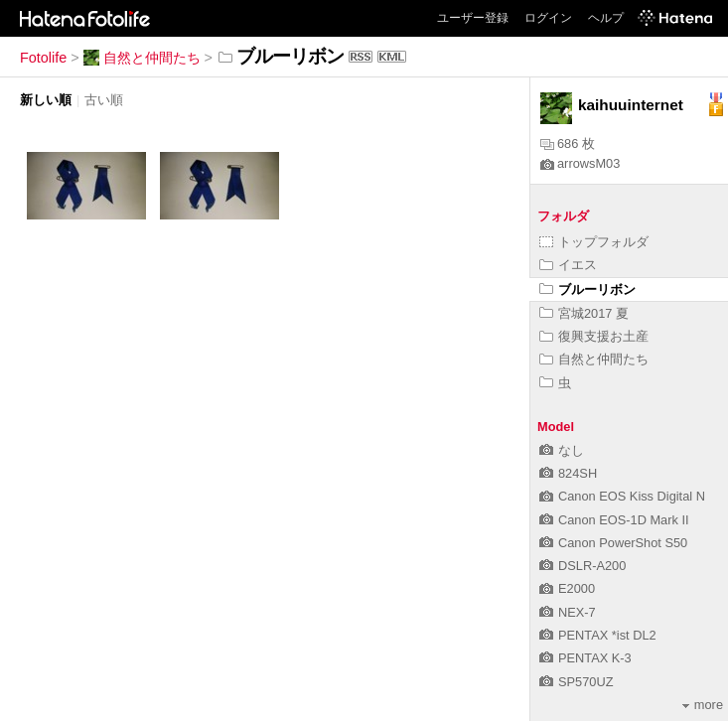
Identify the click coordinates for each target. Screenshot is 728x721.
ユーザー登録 (473, 18)
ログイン (548, 18)
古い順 (104, 100)
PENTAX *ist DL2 (598, 635)
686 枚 (568, 144)
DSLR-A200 (582, 566)
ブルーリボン (587, 289)
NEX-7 (568, 612)
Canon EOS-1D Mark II (614, 520)
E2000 (567, 588)
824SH (568, 473)
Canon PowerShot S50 (613, 543)
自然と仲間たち (142, 58)
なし (562, 450)
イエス (568, 265)
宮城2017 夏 (584, 313)
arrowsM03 (580, 163)
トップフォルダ (594, 242)
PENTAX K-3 (585, 658)
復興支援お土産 (594, 336)
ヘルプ (606, 18)
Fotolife (43, 58)
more (703, 705)
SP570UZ (576, 682)
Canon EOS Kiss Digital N (622, 496)
